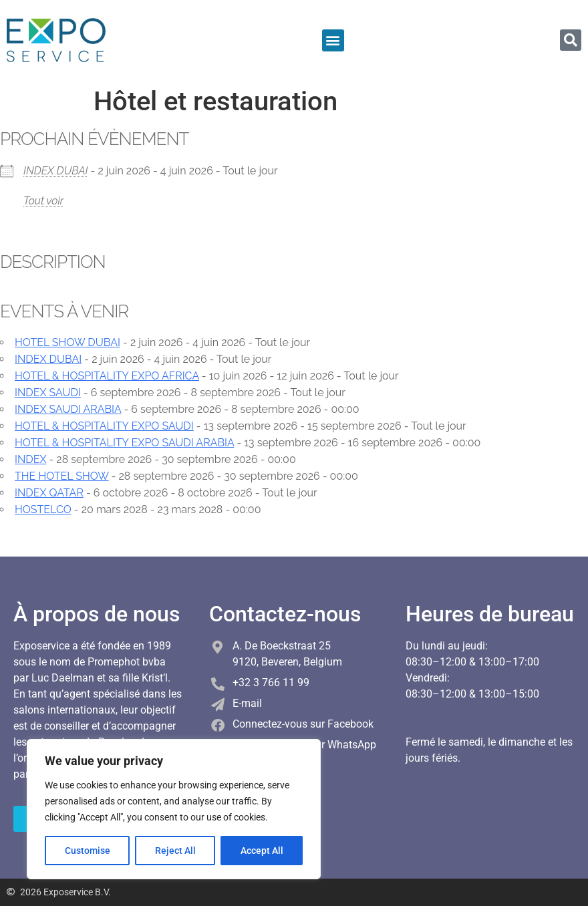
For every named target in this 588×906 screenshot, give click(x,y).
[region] (174, 809)
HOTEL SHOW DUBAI (67, 342)
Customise (88, 851)
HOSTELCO (43, 509)
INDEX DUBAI (56, 171)
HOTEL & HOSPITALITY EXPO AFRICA (107, 376)
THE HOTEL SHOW (62, 476)
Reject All (175, 851)
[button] (333, 40)
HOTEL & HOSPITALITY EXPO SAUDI (104, 426)
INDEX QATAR (49, 493)
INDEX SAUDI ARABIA (68, 409)
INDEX (30, 459)
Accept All (262, 851)
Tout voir (43, 201)
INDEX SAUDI (48, 393)
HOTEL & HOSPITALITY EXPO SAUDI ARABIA (124, 443)
